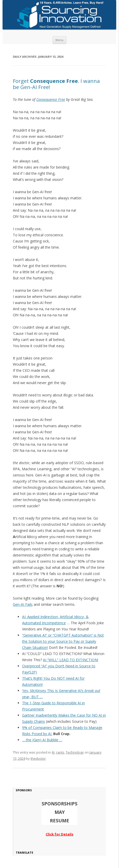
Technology (75, 752)
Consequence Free (51, 99)
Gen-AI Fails (23, 604)
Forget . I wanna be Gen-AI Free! (56, 84)
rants (60, 752)
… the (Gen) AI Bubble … (42, 740)
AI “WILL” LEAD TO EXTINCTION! (71, 660)
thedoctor (38, 758)
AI (53, 752)
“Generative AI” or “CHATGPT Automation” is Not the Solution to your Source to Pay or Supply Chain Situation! (63, 641)
